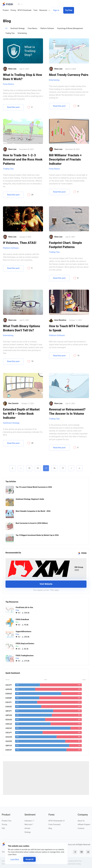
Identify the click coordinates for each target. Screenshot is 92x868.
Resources (43, 10)
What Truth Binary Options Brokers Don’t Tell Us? (22, 328)
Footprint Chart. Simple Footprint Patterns (65, 245)
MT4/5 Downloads (24, 10)
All (6, 28)
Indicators (29, 821)
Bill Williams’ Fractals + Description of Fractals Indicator (65, 159)
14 (38, 468)
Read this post (13, 107)
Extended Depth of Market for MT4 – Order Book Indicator (21, 414)
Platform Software (47, 28)
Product (6, 10)
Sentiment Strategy (17, 28)
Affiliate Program (84, 824)
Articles (27, 828)
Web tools (29, 824)
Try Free (69, 10)
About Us (81, 821)
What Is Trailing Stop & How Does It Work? (23, 77)
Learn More (15, 859)
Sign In (56, 10)
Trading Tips (10, 33)
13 (29, 468)
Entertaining (22, 33)
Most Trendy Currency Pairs (69, 75)
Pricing (13, 10)
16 (54, 468)
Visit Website (46, 584)
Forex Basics (32, 28)
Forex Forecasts (55, 824)
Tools (35, 10)
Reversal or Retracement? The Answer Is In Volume (67, 412)
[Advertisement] (46, 778)
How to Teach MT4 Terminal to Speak (69, 328)
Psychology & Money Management (70, 28)
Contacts (81, 828)
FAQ (3, 828)
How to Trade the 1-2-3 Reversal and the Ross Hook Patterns (23, 159)
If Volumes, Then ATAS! (20, 243)
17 (63, 468)
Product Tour (7, 821)
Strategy (27, 832)
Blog (50, 828)
